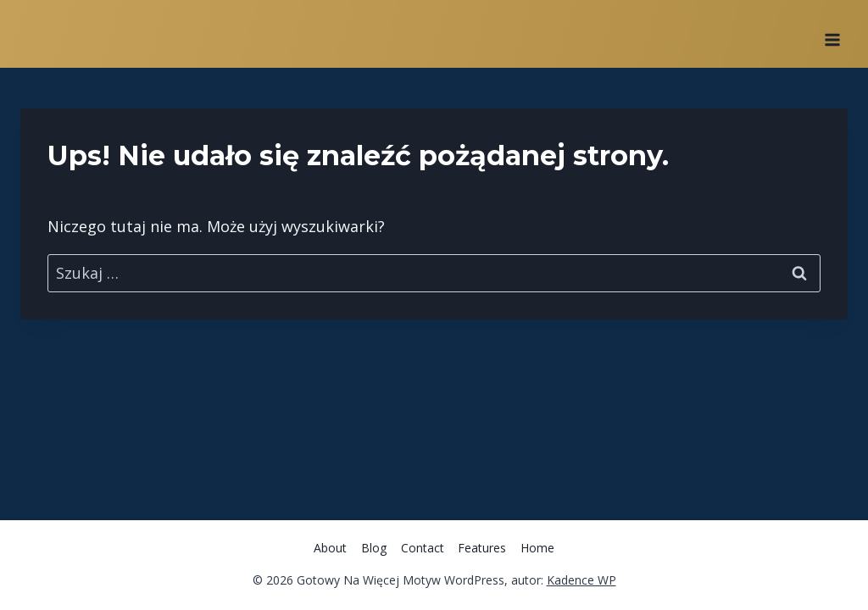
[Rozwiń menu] (832, 34)
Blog (374, 548)
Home (537, 548)
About (330, 548)
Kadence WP (581, 580)
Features (482, 548)
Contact (423, 548)
